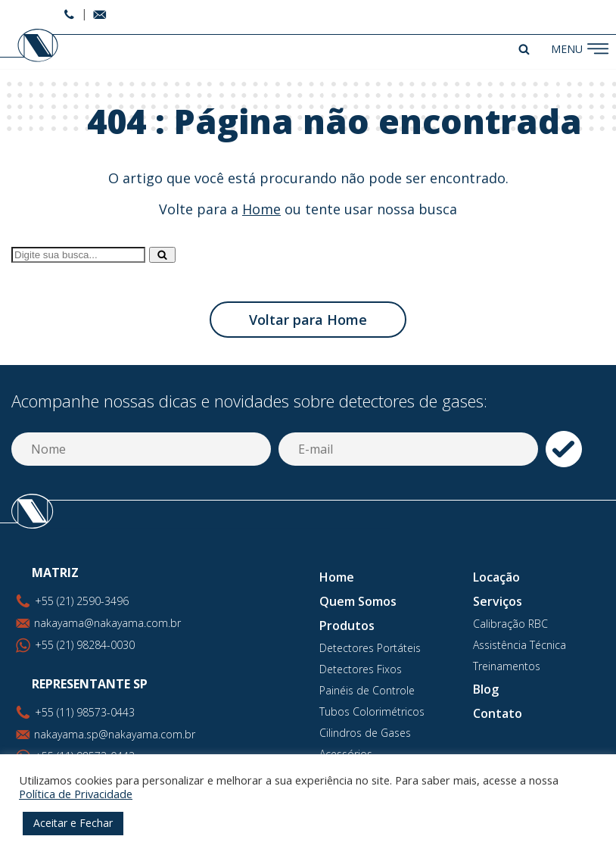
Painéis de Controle (367, 690)
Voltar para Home (308, 320)
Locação (496, 577)
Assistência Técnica (520, 645)
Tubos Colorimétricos (372, 711)
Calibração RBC (510, 624)
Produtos (347, 626)
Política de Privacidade (76, 794)
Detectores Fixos (361, 669)
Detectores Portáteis (370, 648)
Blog (486, 689)
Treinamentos (507, 666)
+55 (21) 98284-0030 (85, 645)
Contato (498, 713)
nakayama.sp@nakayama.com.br (115, 734)
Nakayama (31, 46)
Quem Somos (358, 601)
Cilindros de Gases (365, 733)
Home (261, 209)
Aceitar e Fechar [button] (73, 823)
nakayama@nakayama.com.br (107, 623)
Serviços (498, 601)
